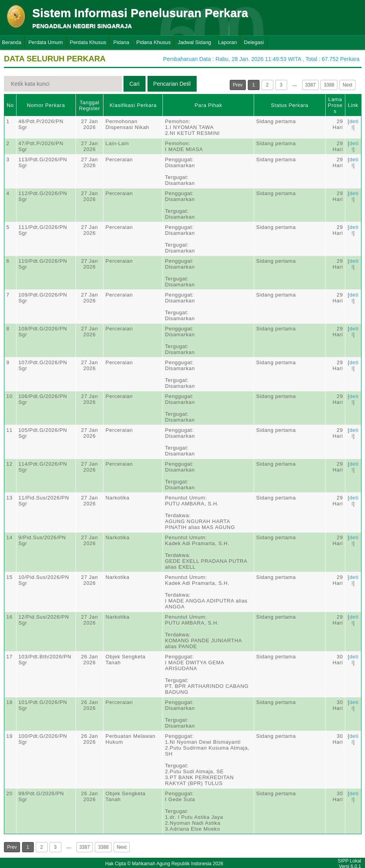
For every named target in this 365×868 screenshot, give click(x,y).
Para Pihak (208, 105)
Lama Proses (335, 105)
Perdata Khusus (88, 42)
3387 (311, 85)
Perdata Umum (45, 42)
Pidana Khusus (154, 42)
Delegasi (254, 42)
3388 (329, 85)
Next (347, 85)
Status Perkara (290, 105)
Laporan (228, 42)
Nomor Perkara (46, 105)
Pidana (121, 42)
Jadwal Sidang (194, 42)
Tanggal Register (90, 105)
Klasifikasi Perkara (133, 105)
